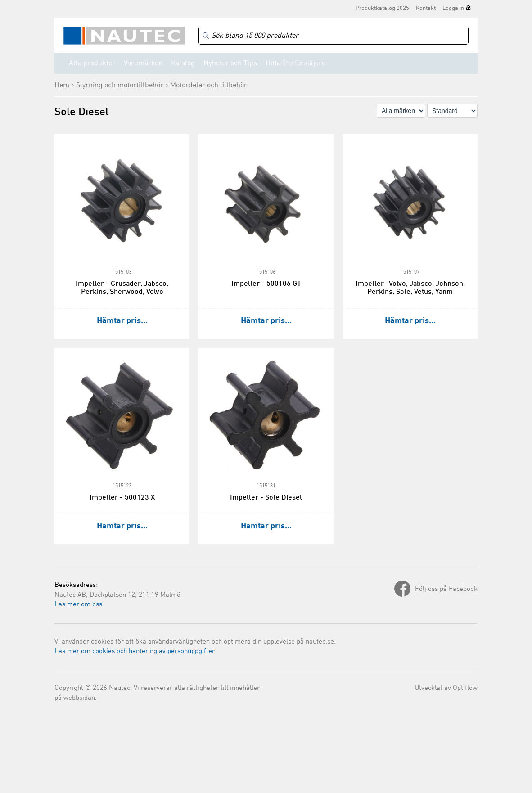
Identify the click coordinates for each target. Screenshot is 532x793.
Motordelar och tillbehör (209, 86)
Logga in (453, 8)
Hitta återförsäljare (295, 63)
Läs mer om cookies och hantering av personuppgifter (135, 651)
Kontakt (426, 8)
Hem (62, 86)
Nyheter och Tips (230, 63)
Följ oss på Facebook (446, 589)
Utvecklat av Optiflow (446, 688)
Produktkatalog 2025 (382, 8)
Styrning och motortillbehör (120, 86)
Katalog (183, 63)
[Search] (334, 36)
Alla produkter (92, 63)
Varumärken (143, 63)
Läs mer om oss (78, 605)
